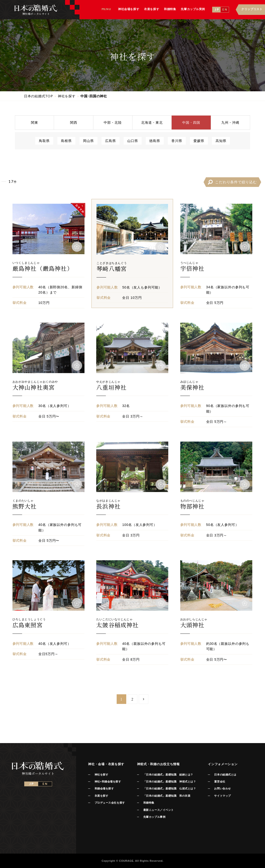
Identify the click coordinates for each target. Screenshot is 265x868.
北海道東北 (152, 122)
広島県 (111, 141)
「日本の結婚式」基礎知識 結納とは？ (168, 775)
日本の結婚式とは (225, 775)
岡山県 (88, 141)
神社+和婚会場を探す (108, 782)
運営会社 (220, 782)
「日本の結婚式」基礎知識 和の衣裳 (167, 796)
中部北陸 (113, 122)
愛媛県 (199, 141)
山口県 (133, 141)
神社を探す (102, 775)
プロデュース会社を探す (110, 803)
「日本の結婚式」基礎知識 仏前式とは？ (170, 788)
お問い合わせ (222, 788)
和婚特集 (149, 803)
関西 (74, 122)
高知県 (221, 141)
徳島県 (155, 141)
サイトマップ (222, 796)
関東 (35, 122)
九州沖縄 (230, 122)
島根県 (66, 141)
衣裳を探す (102, 796)
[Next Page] (144, 699)
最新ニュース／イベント (159, 810)
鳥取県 (44, 141)
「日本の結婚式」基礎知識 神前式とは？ (170, 782)
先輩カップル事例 (154, 817)
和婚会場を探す (104, 788)
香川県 (177, 141)
